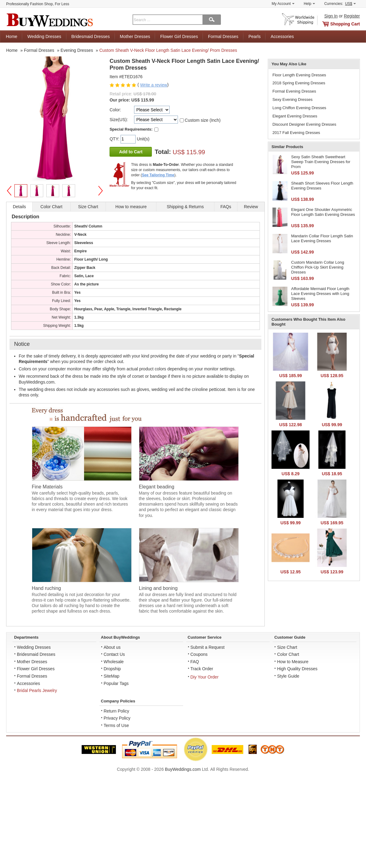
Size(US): (119, 120)
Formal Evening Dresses (294, 91)
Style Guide (288, 676)
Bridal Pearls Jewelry (37, 690)
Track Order (202, 669)
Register (352, 16)
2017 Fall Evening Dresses (296, 133)
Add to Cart (131, 152)
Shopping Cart (345, 24)
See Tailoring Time (158, 175)
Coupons (199, 654)
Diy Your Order (205, 677)
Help (309, 4)
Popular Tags (116, 683)
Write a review (154, 85)
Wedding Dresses (44, 36)
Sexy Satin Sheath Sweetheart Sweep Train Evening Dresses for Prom (321, 162)
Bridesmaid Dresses (90, 36)
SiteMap (112, 676)
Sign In (331, 16)
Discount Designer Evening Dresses (304, 124)
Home (12, 36)
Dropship (112, 669)
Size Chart (287, 647)
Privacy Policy (117, 718)
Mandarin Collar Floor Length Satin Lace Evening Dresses (322, 238)
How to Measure (293, 662)
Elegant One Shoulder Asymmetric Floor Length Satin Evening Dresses (323, 212)
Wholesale (114, 662)
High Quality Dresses (297, 669)
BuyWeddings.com (183, 769)
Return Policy (116, 711)
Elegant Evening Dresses (295, 116)
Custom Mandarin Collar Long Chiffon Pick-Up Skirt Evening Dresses (318, 267)
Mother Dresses (135, 36)
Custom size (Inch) (203, 120)
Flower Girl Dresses (179, 36)
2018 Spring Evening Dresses (299, 83)
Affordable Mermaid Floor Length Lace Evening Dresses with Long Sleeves (320, 293)
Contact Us (114, 654)
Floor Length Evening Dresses (299, 75)
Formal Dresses (223, 36)
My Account (283, 4)
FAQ (195, 662)
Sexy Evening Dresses (293, 99)
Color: (115, 110)
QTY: (115, 139)
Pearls (255, 36)
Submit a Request (208, 647)
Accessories (282, 36)
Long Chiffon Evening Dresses (299, 108)
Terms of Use (116, 725)
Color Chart (288, 654)
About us (112, 647)
